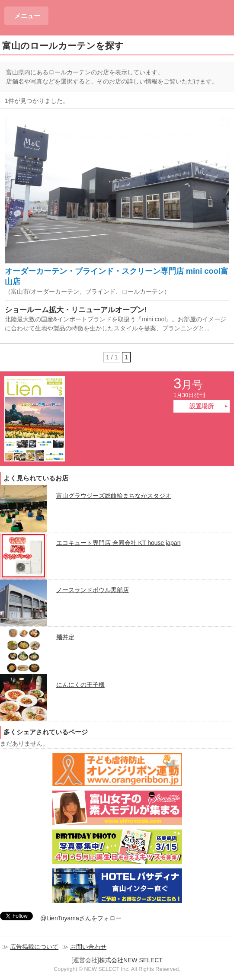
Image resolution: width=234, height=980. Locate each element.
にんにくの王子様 (80, 685)
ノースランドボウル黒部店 (93, 590)
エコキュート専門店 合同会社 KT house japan (119, 543)
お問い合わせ (88, 947)
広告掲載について (34, 947)
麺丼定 (65, 637)
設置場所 (202, 406)
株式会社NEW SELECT (131, 960)
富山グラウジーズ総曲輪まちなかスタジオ (114, 496)
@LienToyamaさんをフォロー (81, 918)
